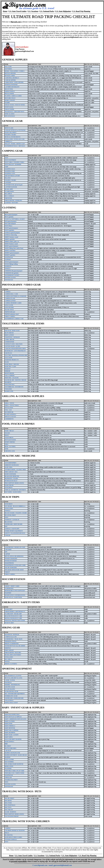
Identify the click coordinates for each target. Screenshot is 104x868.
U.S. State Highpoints (63, 11)
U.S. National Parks (47, 11)
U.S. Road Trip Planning (81, 11)
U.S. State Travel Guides (17, 11)
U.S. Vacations (33, 11)
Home (5, 11)
